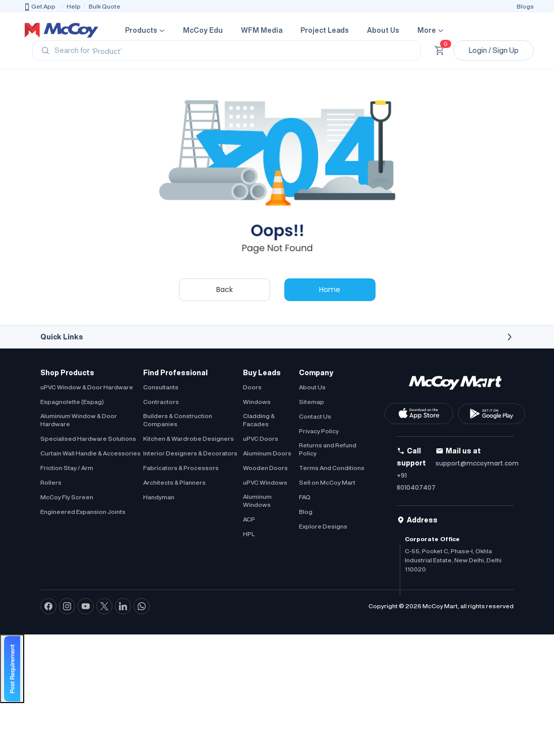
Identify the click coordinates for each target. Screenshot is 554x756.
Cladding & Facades (259, 420)
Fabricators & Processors (181, 468)
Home (330, 289)
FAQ (305, 497)
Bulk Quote (105, 6)
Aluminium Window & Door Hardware (79, 420)
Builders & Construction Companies (178, 420)
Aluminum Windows (257, 501)
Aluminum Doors (267, 453)
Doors (252, 387)
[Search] (227, 50)
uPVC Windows (265, 482)
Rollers (51, 482)
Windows (257, 402)
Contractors (161, 402)
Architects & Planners (174, 482)
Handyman (159, 497)
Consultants (161, 387)
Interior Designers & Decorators (190, 453)
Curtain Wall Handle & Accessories (90, 453)
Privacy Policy (319, 431)
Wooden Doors (265, 468)
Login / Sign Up (494, 50)
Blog (306, 512)
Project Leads (325, 30)
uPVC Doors (261, 439)
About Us (383, 30)
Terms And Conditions (332, 468)
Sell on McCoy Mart (327, 482)
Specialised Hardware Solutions (88, 439)
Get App (39, 7)
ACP (249, 519)
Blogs (525, 6)
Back (225, 289)
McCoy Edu (203, 30)
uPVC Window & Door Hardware (87, 387)
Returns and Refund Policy (328, 449)
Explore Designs (323, 526)
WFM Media (262, 30)
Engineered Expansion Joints (83, 512)
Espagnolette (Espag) (72, 402)
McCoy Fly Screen (67, 497)
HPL (249, 534)
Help (74, 6)
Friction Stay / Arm (67, 468)
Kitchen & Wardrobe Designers (189, 439)
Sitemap (312, 402)
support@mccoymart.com (477, 463)
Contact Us (315, 416)
